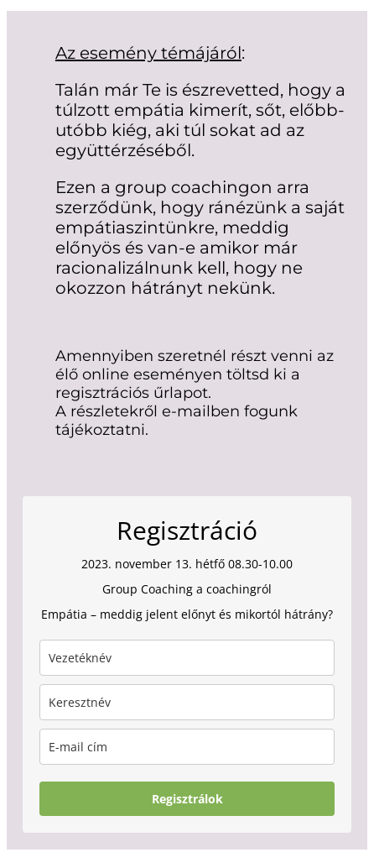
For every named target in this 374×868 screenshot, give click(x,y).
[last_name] (187, 658)
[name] (187, 702)
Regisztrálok (187, 799)
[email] (187, 747)
